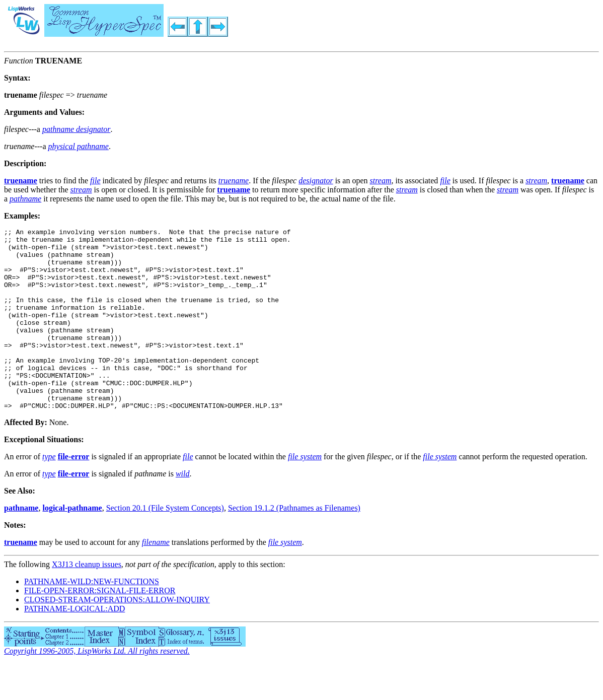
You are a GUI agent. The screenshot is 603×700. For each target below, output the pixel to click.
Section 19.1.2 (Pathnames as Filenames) (294, 544)
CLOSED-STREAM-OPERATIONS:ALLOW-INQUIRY (117, 636)
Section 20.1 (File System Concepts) (165, 544)
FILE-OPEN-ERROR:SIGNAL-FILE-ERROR (100, 627)
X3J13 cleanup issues (87, 601)
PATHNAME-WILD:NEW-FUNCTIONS (92, 618)
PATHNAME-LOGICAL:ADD (74, 645)
